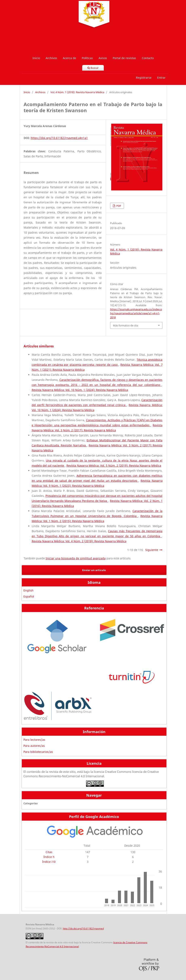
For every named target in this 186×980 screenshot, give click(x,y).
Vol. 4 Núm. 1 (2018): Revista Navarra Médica (77, 92)
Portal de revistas (124, 58)
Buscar (93, 68)
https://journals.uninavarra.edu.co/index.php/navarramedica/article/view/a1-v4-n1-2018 (136, 313)
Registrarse (144, 78)
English (28, 590)
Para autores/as (34, 746)
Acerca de (69, 58)
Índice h (49, 857)
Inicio (36, 58)
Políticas (87, 58)
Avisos (103, 58)
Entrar (161, 78)
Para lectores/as (34, 740)
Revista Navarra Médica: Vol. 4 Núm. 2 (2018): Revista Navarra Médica (79, 541)
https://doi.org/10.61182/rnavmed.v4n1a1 (59, 138)
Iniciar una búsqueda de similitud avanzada (76, 558)
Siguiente (152, 550)
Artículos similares (39, 346)
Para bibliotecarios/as (38, 752)
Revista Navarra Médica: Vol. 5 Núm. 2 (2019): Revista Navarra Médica (114, 465)
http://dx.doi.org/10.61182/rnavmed (83, 928)
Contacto (148, 58)
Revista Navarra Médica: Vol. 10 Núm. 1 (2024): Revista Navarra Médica (80, 390)
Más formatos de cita (126, 325)
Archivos (51, 58)
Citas (49, 852)
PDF (118, 206)
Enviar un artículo (94, 570)
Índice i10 (49, 862)
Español (29, 596)
